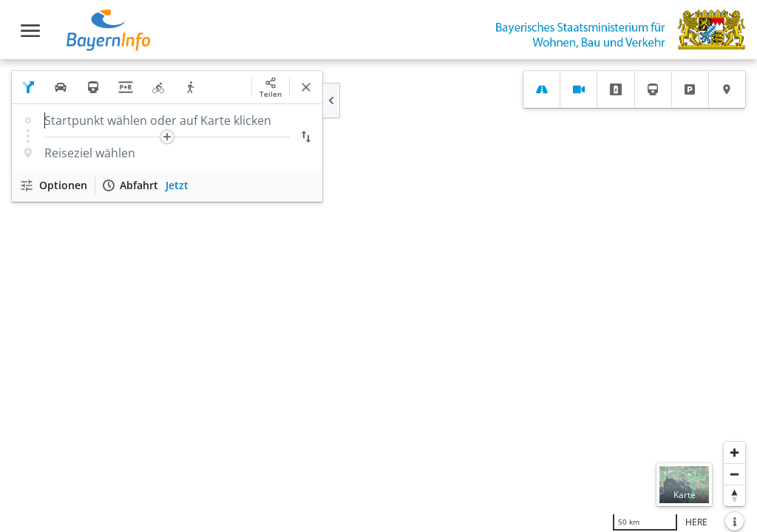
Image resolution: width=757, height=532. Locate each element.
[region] (378, 296)
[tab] (542, 89)
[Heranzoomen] (734, 453)
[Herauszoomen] (734, 474)
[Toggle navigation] (30, 31)
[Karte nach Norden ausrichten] (734, 495)
